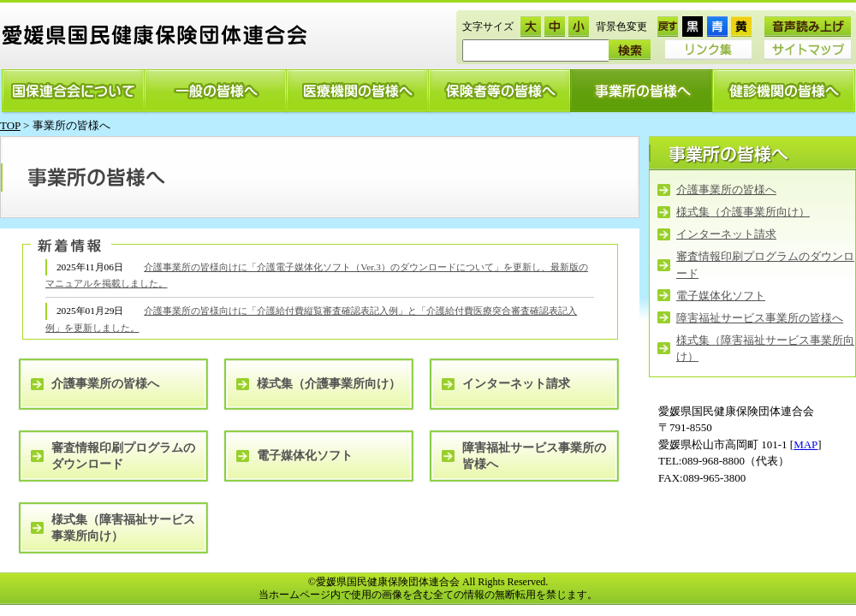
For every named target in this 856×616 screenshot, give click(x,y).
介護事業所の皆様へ (726, 190)
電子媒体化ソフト (721, 296)
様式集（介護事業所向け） (743, 212)
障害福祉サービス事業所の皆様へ (760, 318)
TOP (10, 125)
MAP (805, 444)
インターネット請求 (726, 234)
